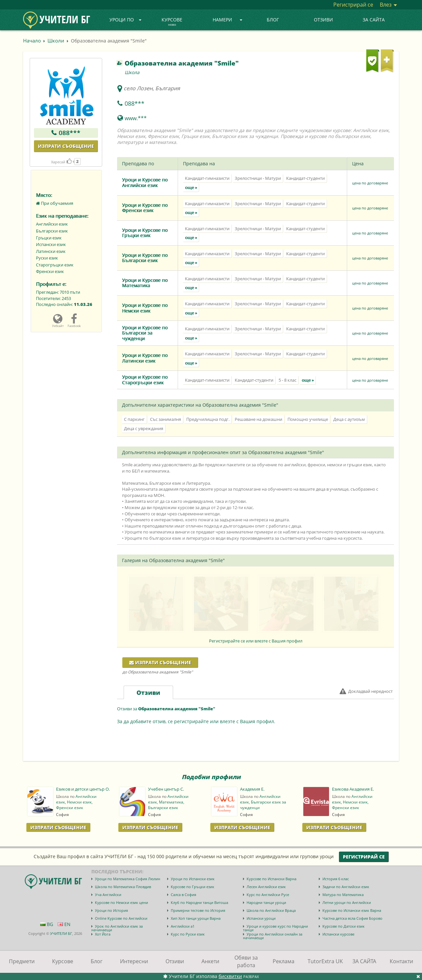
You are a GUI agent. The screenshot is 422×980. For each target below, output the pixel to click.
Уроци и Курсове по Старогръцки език (145, 380)
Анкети (210, 961)
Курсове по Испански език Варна (352, 910)
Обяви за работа (246, 961)
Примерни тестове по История (198, 910)
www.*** (136, 118)
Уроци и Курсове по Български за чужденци (145, 333)
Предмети (22, 961)
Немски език (79, 802)
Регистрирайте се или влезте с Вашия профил (256, 641)
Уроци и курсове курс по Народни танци (275, 928)
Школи (56, 41)
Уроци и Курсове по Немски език (145, 308)
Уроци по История (111, 910)
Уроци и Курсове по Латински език (145, 358)
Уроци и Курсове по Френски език (145, 208)
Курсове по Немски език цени (121, 902)
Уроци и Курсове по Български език (145, 258)
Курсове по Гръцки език (193, 887)
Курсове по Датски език (344, 926)
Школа (132, 72)
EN (64, 924)
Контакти (401, 961)
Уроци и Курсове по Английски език (145, 182)
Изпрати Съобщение (58, 827)
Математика (171, 802)
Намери (227, 20)
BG (47, 924)
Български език (163, 808)
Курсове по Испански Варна (271, 879)
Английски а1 (183, 926)
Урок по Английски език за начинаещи (117, 928)
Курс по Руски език (188, 934)
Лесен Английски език (266, 887)
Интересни (134, 961)
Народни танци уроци (266, 902)
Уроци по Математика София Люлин (128, 879)
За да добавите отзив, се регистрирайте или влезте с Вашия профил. (196, 721)
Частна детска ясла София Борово (352, 918)
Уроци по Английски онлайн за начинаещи (273, 936)
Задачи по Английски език (346, 887)
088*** (70, 133)
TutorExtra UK (325, 961)
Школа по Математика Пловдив (123, 887)
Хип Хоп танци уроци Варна (196, 918)
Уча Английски (108, 895)
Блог (273, 20)
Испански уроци (261, 918)
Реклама (284, 961)
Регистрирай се (353, 5)
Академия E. (252, 789)
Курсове (172, 22)
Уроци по (126, 20)
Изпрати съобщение (66, 146)
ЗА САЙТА (374, 20)
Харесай (61, 162)
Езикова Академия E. (353, 789)
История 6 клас (336, 879)
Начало (32, 41)
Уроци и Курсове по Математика (145, 283)
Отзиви (323, 20)
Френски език (70, 808)
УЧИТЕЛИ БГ (61, 933)
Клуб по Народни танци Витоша (199, 902)
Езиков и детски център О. (83, 789)
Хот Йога (103, 934)
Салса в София (183, 895)
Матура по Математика (343, 895)
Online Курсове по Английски (121, 918)
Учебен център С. (166, 789)
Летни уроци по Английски (347, 902)
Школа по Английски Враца (271, 910)
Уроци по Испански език (193, 879)
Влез (388, 5)
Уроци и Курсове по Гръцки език (145, 233)
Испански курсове (338, 934)
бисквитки (230, 976)
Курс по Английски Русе (268, 895)
